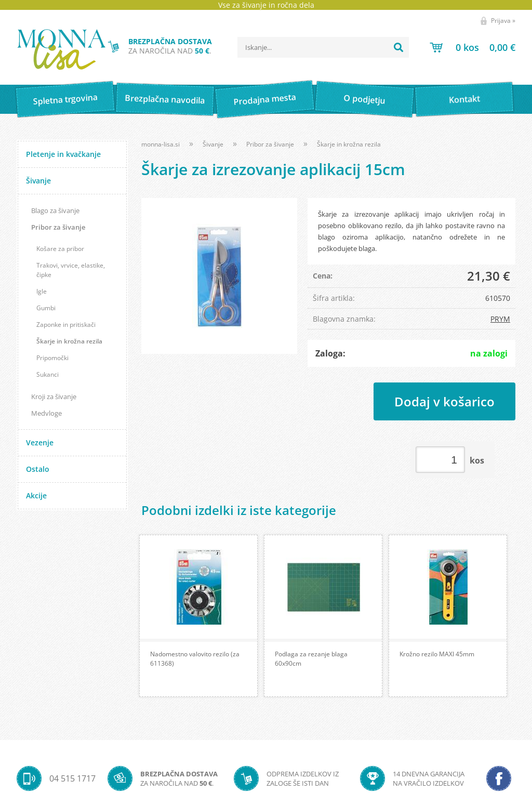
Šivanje (38, 181)
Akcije (36, 495)
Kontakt (464, 99)
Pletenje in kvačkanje (63, 154)
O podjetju (364, 99)
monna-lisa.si (161, 144)
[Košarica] (473, 47)
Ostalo (38, 469)
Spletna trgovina (65, 100)
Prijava (503, 21)
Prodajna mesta (265, 99)
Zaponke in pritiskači (66, 325)
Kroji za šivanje (54, 396)
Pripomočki (52, 358)
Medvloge (46, 413)
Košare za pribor (60, 249)
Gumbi (46, 308)
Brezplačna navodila (165, 99)
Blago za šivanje (55, 210)
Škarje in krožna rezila (69, 341)
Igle (42, 291)
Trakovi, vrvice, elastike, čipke (71, 270)
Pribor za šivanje (58, 227)
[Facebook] (499, 778)
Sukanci (48, 374)
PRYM (500, 319)
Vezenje (40, 442)
